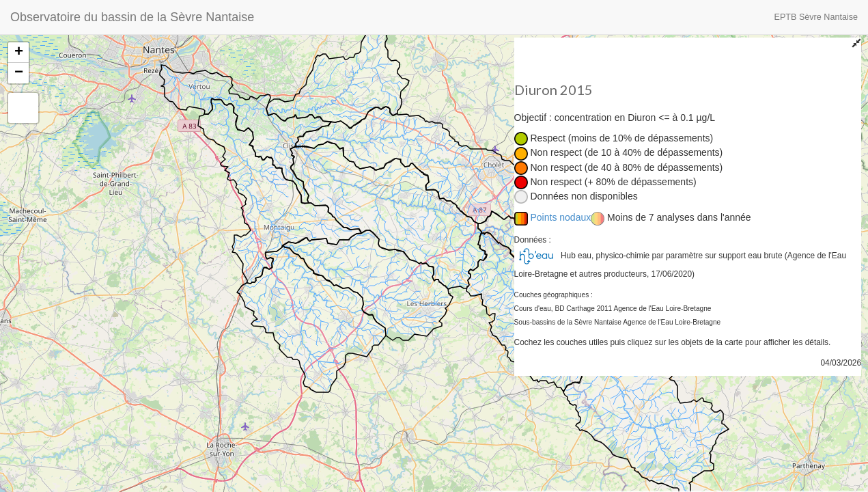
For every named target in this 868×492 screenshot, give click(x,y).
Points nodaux (561, 217)
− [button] (19, 73)
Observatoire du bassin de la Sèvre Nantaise (132, 17)
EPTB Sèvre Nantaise (816, 17)
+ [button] (19, 53)
